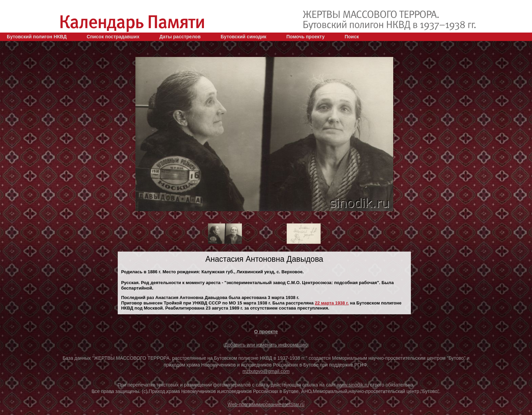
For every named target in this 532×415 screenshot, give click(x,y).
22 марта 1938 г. (332, 303)
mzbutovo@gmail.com (266, 371)
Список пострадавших (113, 37)
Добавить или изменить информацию (266, 345)
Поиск (352, 37)
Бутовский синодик (243, 37)
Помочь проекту (306, 37)
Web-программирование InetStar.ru (266, 404)
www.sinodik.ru (353, 385)
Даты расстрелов (180, 37)
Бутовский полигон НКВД (37, 37)
